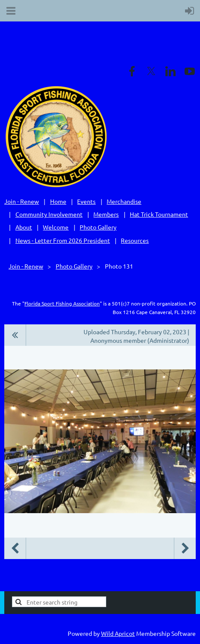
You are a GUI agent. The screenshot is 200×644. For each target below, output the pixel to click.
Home (58, 201)
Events (86, 201)
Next (185, 548)
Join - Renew (22, 201)
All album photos (15, 335)
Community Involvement (49, 214)
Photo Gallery (98, 227)
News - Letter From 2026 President (63, 240)
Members (106, 214)
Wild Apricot (118, 633)
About (24, 227)
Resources (135, 240)
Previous (15, 548)
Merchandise (124, 201)
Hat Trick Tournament (159, 214)
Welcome (56, 227)
